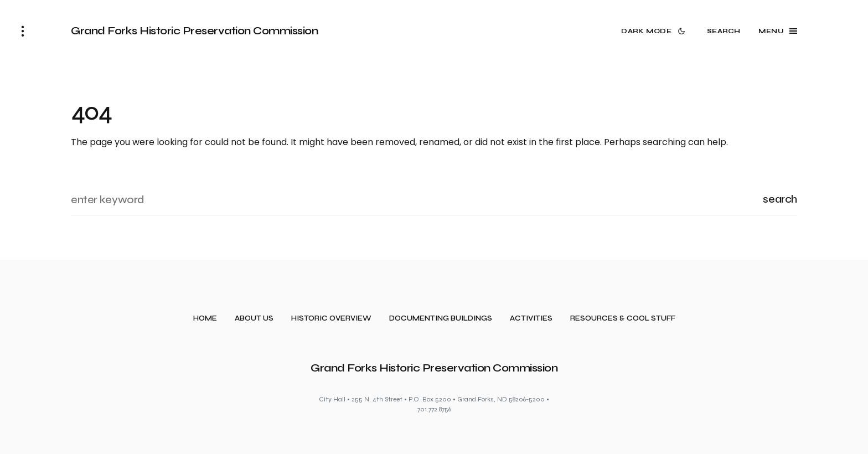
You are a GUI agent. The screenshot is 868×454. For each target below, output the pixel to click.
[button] (23, 31)
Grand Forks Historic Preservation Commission (194, 31)
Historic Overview (331, 319)
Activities (531, 319)
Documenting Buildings (441, 319)
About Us (254, 319)
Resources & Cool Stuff (623, 319)
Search (780, 199)
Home (205, 319)
